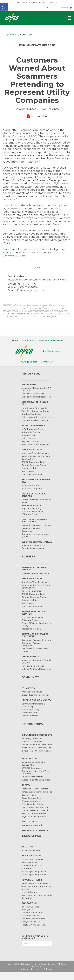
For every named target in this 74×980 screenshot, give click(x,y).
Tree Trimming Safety (32, 804)
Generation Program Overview (36, 525)
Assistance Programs (32, 488)
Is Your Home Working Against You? (36, 752)
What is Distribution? (32, 742)
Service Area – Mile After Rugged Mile (34, 764)
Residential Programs (32, 505)
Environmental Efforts (32, 777)
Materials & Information (33, 394)
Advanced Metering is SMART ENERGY (36, 389)
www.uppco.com (14, 256)
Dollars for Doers (30, 716)
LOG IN (51, 8)
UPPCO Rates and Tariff (33, 462)
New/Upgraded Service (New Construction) (36, 458)
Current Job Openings (32, 859)
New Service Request (51, 341)
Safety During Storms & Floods (37, 792)
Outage (29, 362)
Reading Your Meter (31, 414)
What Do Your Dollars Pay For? (37, 748)
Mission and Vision (30, 862)
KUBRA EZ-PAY (29, 435)
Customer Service (30, 916)
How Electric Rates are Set (35, 408)
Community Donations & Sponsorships (33, 705)
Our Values (27, 868)
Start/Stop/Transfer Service (35, 453)
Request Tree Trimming (33, 919)
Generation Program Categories (31, 530)
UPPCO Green (28, 471)
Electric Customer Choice (34, 465)
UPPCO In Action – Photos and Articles (36, 888)
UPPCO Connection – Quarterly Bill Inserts (37, 897)
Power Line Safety (31, 801)
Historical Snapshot (31, 850)
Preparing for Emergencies (35, 789)
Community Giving (30, 709)
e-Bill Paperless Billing (32, 429)
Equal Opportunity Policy (34, 871)
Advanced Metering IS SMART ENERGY (36, 661)
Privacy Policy (28, 969)
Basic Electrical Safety (32, 798)
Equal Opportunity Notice (34, 875)
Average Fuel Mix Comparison (36, 780)
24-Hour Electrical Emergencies (30, 908)
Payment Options (30, 441)
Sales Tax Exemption (32, 591)
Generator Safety (30, 795)
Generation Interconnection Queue (35, 535)
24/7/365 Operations (32, 768)
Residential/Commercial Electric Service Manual (33, 547)
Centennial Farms (30, 713)
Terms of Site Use (45, 969)
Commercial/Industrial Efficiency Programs (32, 513)
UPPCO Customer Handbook (36, 444)
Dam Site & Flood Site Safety (36, 807)
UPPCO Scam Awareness (34, 813)
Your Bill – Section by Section (36, 411)
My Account (29, 341)
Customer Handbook (32, 474)
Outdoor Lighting (30, 468)
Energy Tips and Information (35, 695)
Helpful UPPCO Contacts (34, 925)
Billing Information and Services (37, 417)
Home (15, 340)
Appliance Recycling (31, 508)
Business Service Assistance (35, 573)
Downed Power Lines (32, 912)
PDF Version (39, 116)
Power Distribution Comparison (37, 745)
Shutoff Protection (31, 485)
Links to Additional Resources (36, 397)
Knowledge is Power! (32, 692)
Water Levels (50, 351)
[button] (4, 7)
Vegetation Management (34, 816)
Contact (47, 362)
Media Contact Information (35, 883)
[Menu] (69, 18)
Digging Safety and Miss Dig (35, 810)
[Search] (37, 943)
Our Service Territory (32, 865)
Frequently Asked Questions (35, 420)
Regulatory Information (33, 825)
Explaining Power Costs (33, 738)
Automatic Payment (31, 432)
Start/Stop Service (31, 922)
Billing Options (29, 438)
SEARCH (63, 8)
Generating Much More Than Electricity (35, 772)
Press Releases (29, 892)
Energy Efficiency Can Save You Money (37, 501)
